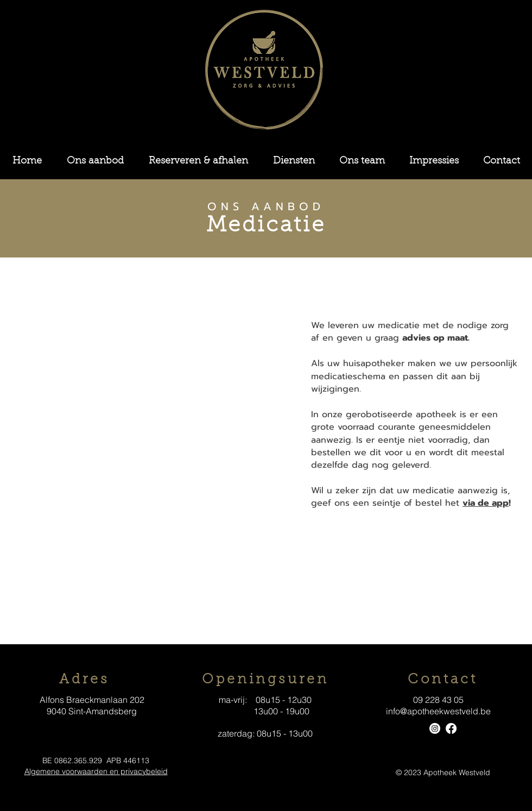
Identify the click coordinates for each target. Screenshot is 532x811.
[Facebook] (451, 728)
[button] (95, 162)
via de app (486, 503)
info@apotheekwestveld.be (438, 711)
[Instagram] (435, 728)
